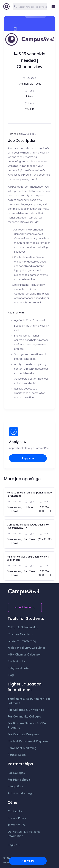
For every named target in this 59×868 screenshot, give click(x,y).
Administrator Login (21, 793)
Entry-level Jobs (18, 668)
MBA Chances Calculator (24, 655)
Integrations (16, 787)
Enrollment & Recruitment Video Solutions (29, 701)
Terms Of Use (17, 825)
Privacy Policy (17, 818)
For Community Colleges (24, 717)
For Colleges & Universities (26, 710)
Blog (11, 675)
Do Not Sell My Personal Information (24, 834)
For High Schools (19, 780)
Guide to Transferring (22, 641)
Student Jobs (17, 661)
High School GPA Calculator (27, 648)
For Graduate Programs (23, 735)
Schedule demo (25, 607)
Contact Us (15, 812)
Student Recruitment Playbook (28, 741)
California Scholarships (23, 628)
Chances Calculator (21, 634)
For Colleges (16, 773)
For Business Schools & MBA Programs (27, 726)
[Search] (30, 6)
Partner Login (17, 755)
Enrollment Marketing (22, 748)
